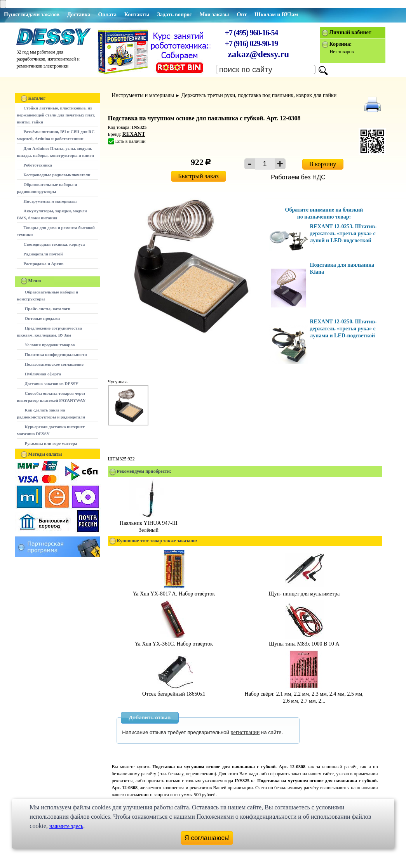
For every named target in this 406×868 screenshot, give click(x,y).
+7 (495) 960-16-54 (251, 33)
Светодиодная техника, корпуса (54, 244)
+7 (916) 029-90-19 (251, 43)
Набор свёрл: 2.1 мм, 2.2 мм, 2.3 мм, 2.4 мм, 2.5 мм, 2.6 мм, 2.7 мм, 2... (304, 694)
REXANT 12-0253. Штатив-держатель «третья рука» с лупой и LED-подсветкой (343, 233)
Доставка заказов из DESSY (52, 384)
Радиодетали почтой (43, 254)
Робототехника (38, 165)
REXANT (134, 134)
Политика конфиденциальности (56, 354)
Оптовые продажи (43, 318)
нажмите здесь (66, 826)
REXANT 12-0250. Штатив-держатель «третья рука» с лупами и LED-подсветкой (343, 329)
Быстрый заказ (198, 176)
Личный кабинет (350, 32)
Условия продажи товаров (50, 345)
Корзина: (341, 44)
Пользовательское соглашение (54, 364)
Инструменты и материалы (50, 201)
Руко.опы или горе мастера (51, 443)
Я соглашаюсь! (207, 838)
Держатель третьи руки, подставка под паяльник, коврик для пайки (259, 95)
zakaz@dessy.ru (259, 54)
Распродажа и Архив (44, 264)
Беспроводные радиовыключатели (57, 175)
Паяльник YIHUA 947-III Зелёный (149, 523)
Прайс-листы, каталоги (48, 309)
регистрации (245, 732)
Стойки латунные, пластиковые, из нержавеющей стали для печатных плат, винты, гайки (56, 115)
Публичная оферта (43, 374)
